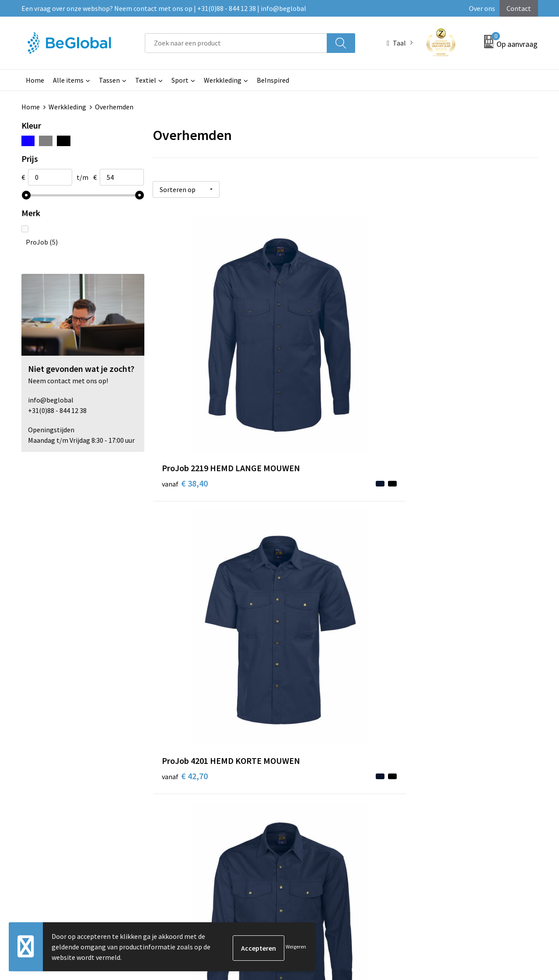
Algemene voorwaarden (451, 687)
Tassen (109, 80)
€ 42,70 (313, 369)
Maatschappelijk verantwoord (269, 701)
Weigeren (296, 947)
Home (35, 80)
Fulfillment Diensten (256, 714)
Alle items (68, 80)
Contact (519, 8)
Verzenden (504, 882)
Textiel (146, 80)
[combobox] (236, 43)
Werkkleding (223, 80)
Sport (180, 80)
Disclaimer (431, 727)
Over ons (482, 8)
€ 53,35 (313, 547)
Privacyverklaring (441, 714)
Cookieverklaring (441, 701)
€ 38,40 (185, 369)
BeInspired (273, 80)
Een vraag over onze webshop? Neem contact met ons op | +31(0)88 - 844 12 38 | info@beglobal (164, 8)
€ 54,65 (185, 547)
